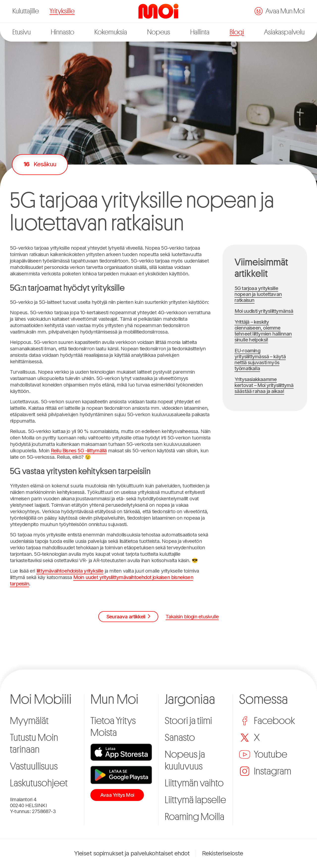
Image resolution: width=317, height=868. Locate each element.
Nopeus (159, 32)
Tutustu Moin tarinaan (34, 744)
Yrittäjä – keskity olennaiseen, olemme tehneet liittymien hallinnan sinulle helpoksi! (263, 331)
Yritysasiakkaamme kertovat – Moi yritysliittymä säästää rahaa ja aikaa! (264, 385)
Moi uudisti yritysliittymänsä (264, 311)
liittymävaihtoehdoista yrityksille (70, 571)
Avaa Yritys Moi (117, 795)
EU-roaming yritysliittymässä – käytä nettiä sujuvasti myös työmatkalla (260, 360)
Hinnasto (63, 32)
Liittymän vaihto (194, 783)
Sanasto (180, 738)
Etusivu (22, 32)
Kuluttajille (26, 11)
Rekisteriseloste (223, 853)
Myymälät (29, 721)
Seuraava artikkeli (128, 617)
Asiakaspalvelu (284, 32)
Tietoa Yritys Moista (113, 727)
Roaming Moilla (195, 817)
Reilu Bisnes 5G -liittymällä (79, 451)
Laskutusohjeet (39, 783)
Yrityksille (62, 11)
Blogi (237, 32)
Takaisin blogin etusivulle (192, 617)
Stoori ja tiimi (188, 721)
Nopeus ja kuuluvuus (185, 760)
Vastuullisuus (34, 766)
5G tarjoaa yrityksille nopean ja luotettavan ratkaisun (258, 294)
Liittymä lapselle (195, 800)
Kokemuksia (111, 32)
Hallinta (200, 32)
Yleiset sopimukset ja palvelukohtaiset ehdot (132, 853)
